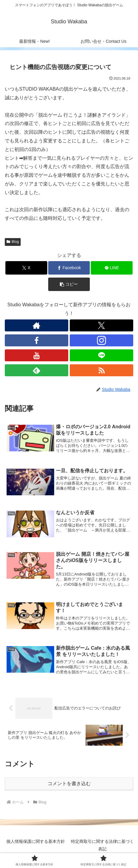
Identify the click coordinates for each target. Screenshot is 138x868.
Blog (13, 242)
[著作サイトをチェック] (37, 325)
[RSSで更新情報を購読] (101, 370)
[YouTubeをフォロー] (37, 355)
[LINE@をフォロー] (101, 355)
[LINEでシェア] (112, 268)
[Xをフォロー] (101, 325)
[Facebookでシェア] (69, 268)
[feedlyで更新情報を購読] (37, 370)
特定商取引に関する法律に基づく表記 (102, 845)
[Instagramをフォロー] (101, 340)
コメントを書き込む (69, 784)
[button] (69, 284)
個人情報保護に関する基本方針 (36, 841)
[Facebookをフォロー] (37, 340)
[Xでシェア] (26, 268)
